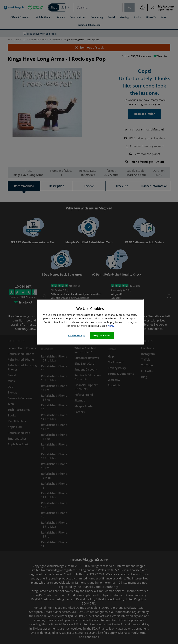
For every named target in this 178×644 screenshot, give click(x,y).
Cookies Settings (76, 335)
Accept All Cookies (102, 336)
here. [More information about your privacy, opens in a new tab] (111, 326)
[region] (90, 322)
